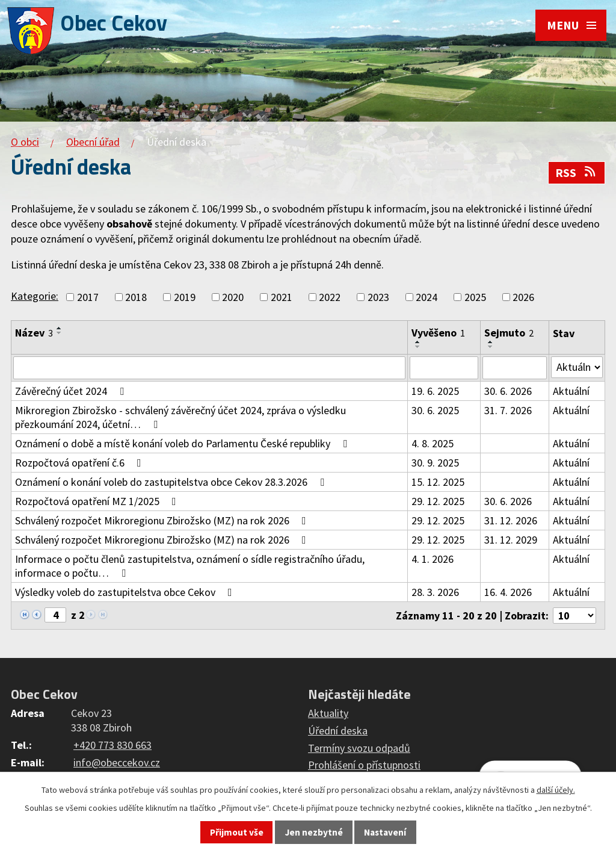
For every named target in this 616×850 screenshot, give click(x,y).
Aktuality (328, 713)
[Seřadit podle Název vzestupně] (60, 328)
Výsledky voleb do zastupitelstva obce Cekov (126, 592)
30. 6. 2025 (435, 410)
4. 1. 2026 (433, 559)
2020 (233, 297)
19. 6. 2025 (435, 391)
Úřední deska (338, 731)
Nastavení (385, 832)
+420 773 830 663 (112, 745)
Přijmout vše (237, 832)
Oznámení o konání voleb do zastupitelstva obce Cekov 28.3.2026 (172, 482)
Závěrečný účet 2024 (72, 391)
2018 (136, 297)
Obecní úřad (93, 142)
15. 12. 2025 (438, 482)
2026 (523, 297)
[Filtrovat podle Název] (209, 368)
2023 (378, 297)
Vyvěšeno (438, 333)
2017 (88, 297)
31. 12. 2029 (511, 540)
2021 (282, 297)
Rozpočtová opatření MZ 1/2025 (98, 501)
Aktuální (571, 391)
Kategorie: (35, 296)
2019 (185, 297)
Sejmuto (509, 333)
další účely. (556, 790)
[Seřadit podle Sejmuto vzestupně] (491, 342)
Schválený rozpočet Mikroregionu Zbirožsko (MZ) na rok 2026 (163, 520)
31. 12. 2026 (511, 520)
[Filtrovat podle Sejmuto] (515, 368)
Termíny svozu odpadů (359, 748)
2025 (475, 297)
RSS (576, 173)
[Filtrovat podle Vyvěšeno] (444, 368)
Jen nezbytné (314, 832)
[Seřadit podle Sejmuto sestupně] (491, 347)
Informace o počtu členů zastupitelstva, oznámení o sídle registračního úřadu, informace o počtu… (190, 566)
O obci (25, 142)
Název (34, 333)
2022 (330, 297)
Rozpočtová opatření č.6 (81, 463)
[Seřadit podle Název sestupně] (60, 333)
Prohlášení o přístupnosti (364, 765)
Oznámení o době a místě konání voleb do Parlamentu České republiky (183, 443)
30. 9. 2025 (435, 463)
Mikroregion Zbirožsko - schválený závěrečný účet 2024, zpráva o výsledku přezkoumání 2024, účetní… (180, 417)
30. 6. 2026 (508, 391)
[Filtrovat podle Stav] (577, 367)
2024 (427, 297)
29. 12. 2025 (438, 501)
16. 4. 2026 (508, 592)
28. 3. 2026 (435, 592)
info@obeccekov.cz (117, 762)
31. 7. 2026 (508, 410)
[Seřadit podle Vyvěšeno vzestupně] (418, 342)
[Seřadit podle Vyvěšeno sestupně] (418, 347)
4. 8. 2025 (433, 443)
